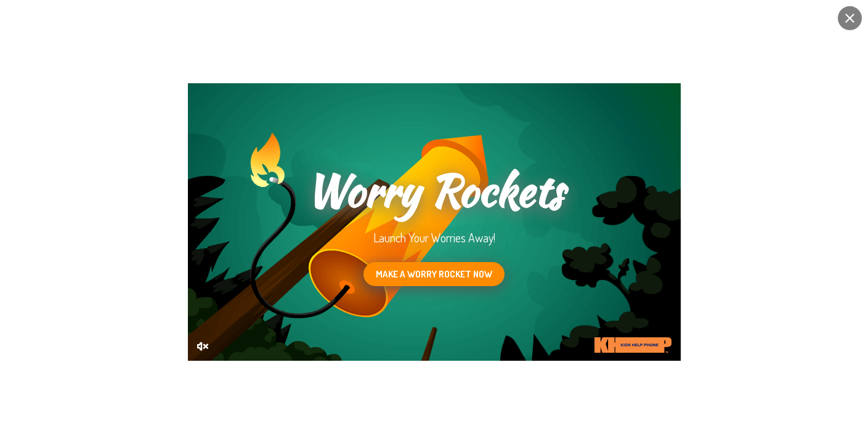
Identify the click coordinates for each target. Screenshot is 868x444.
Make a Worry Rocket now (434, 274)
